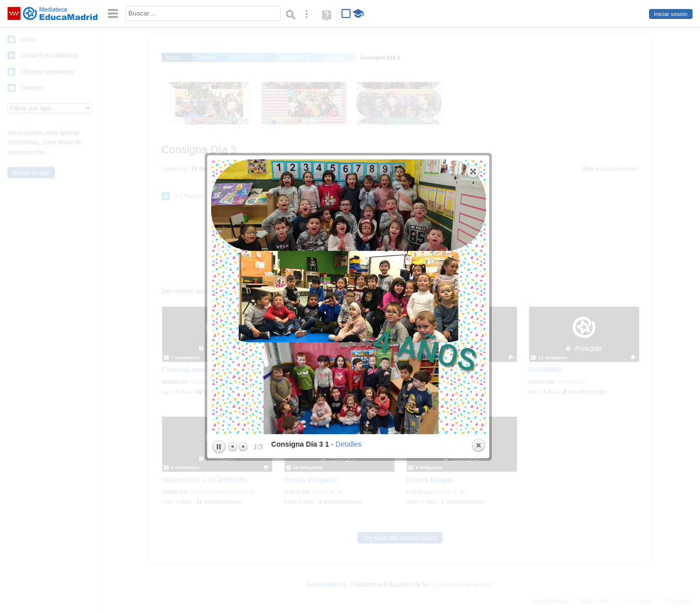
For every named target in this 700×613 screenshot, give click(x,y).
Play (219, 319)
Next (243, 319)
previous (279, 169)
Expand (473, 43)
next (419, 169)
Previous (233, 319)
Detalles (349, 316)
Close (478, 318)
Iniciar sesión (671, 14)
